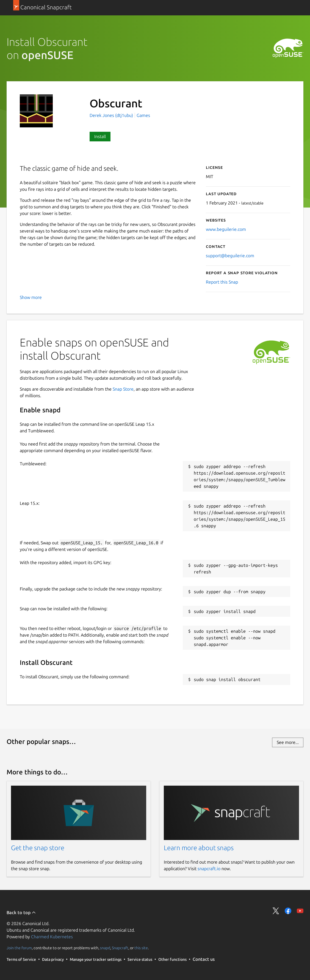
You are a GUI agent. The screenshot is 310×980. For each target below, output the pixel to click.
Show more (31, 297)
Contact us (204, 959)
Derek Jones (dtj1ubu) (112, 115)
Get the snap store (38, 848)
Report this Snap (222, 282)
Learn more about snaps (199, 848)
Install (100, 136)
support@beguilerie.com (230, 256)
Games (143, 115)
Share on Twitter (276, 911)
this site (141, 948)
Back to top (21, 912)
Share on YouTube (300, 911)
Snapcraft (120, 948)
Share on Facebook (288, 911)
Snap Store (123, 389)
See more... (288, 742)
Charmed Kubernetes (52, 937)
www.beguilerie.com (226, 229)
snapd (105, 948)
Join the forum (19, 948)
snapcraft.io (209, 869)
